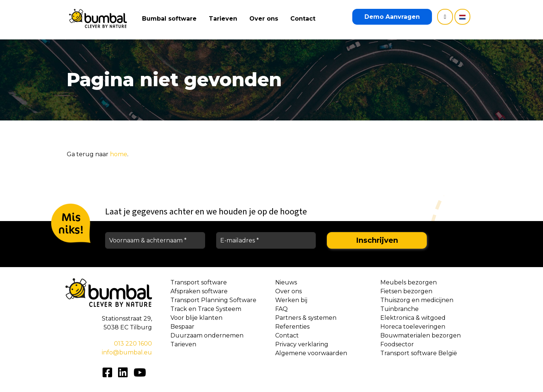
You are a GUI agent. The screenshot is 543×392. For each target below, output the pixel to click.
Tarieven (224, 19)
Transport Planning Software (213, 300)
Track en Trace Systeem (206, 309)
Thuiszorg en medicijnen (417, 300)
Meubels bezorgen (409, 282)
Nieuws (286, 282)
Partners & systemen (306, 318)
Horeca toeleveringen (413, 327)
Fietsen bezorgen (406, 291)
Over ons (265, 19)
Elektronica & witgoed (413, 318)
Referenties (292, 327)
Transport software (199, 282)
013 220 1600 (133, 344)
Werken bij (291, 300)
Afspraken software (199, 291)
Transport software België (419, 353)
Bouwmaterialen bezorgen (421, 335)
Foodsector (397, 344)
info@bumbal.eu (127, 352)
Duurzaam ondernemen (207, 335)
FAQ (281, 309)
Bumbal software (171, 19)
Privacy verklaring (302, 344)
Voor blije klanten (196, 318)
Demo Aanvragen (392, 17)
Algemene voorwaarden (311, 353)
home (119, 154)
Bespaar (182, 327)
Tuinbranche (400, 309)
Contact (304, 19)
